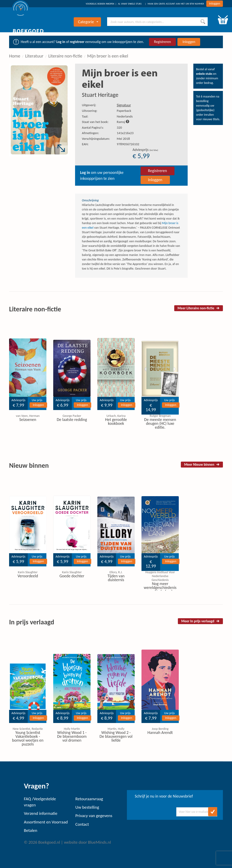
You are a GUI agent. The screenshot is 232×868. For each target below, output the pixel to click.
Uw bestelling (87, 807)
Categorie (88, 22)
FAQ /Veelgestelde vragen (40, 802)
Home (15, 56)
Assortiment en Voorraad (46, 822)
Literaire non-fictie (65, 56)
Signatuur (124, 105)
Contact (82, 824)
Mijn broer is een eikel (108, 56)
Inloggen (215, 4)
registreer (77, 42)
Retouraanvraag (89, 799)
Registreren (162, 42)
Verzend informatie (41, 813)
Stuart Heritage (100, 95)
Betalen (31, 830)
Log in (61, 42)
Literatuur (34, 56)
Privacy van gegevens (94, 816)
